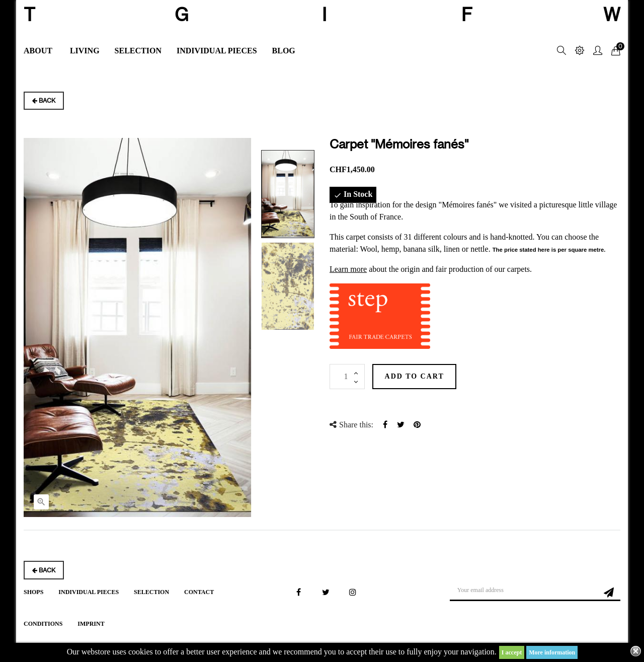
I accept (512, 652)
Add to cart (423, 376)
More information (552, 652)
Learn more (348, 269)
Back (44, 100)
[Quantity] (347, 377)
